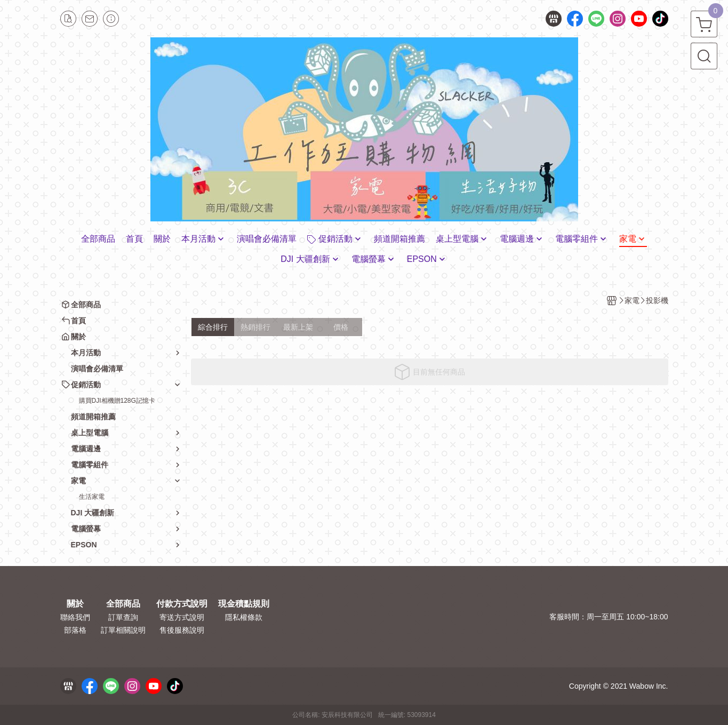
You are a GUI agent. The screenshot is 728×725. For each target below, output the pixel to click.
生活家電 (92, 497)
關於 (75, 604)
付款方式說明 (182, 604)
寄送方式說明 (182, 617)
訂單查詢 (123, 617)
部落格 (75, 630)
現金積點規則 (244, 604)
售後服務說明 (182, 630)
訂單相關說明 (123, 630)
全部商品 (123, 604)
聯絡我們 (75, 617)
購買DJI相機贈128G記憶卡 (117, 401)
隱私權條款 (244, 617)
